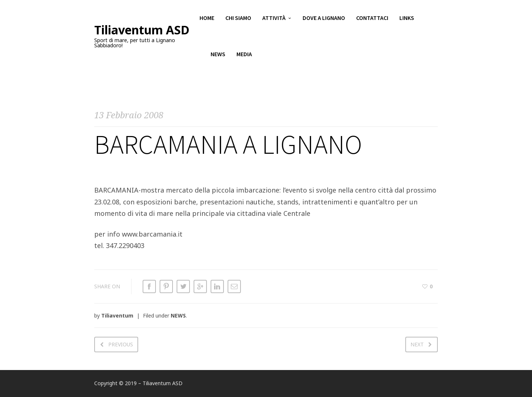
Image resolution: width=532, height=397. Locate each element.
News (218, 55)
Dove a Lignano (324, 18)
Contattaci (372, 18)
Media (244, 55)
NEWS (178, 315)
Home (207, 18)
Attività (274, 18)
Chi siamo (238, 18)
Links (407, 18)
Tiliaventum (117, 315)
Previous (121, 344)
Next (417, 344)
